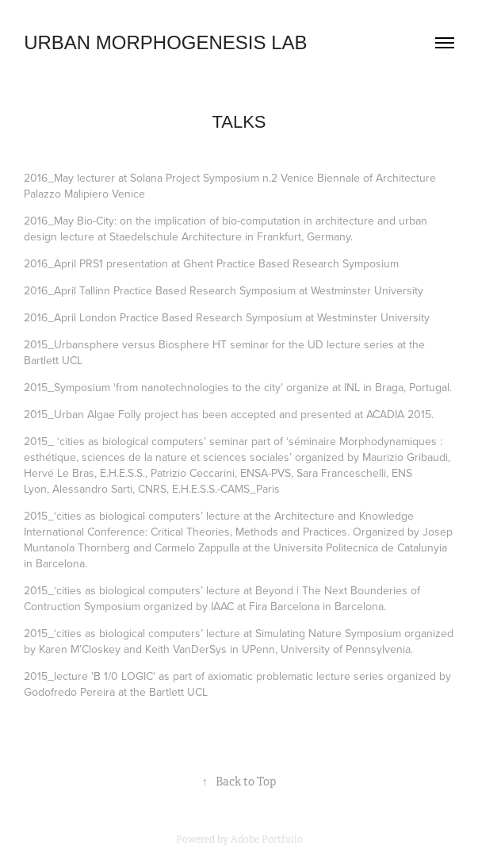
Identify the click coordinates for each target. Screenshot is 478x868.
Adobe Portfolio (267, 839)
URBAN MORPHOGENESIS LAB (165, 42)
